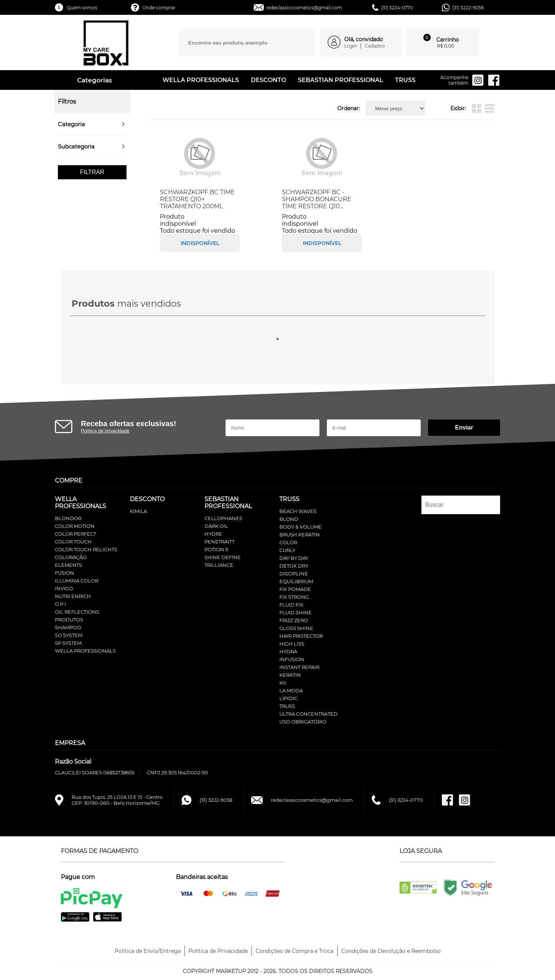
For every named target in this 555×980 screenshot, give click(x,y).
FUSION (65, 573)
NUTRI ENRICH (73, 596)
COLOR (288, 542)
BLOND (289, 519)
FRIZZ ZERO (294, 620)
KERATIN (290, 675)
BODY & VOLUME (301, 527)
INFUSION (292, 659)
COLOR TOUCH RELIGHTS (86, 549)
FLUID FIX (291, 605)
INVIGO (64, 588)
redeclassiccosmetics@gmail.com (304, 8)
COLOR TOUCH (73, 542)
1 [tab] (277, 339)
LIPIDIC (288, 698)
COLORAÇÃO (71, 557)
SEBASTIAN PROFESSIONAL (341, 80)
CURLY (287, 550)
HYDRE (213, 534)
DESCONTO (268, 80)
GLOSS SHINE (296, 628)
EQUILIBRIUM (296, 581)
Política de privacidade (105, 431)
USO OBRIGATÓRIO (303, 722)
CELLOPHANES (223, 518)
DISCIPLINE (294, 574)
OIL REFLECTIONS (77, 612)
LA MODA (291, 690)
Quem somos (82, 8)
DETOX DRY (294, 566)
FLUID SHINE (295, 612)
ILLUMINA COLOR (77, 581)
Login (351, 46)
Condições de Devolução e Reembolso (391, 951)
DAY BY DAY (294, 558)
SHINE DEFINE (223, 557)
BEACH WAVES (298, 511)
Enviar (464, 427)
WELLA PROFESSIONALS (201, 80)
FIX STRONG (294, 597)
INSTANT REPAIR (299, 667)
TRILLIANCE (219, 565)
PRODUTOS (69, 620)
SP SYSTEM (68, 643)
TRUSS (405, 80)
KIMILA (138, 511)
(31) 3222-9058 (468, 8)
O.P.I (60, 604)
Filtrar (92, 172)
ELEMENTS (68, 565)
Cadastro (375, 46)
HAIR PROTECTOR (301, 636)
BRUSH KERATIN (300, 535)
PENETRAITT (219, 542)
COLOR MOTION (75, 526)
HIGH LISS (292, 644)
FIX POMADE (295, 589)
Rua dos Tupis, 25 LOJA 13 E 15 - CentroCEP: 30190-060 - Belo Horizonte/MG (117, 800)
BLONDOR (68, 518)
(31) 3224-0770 (397, 8)
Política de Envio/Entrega (148, 951)
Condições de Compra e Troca (295, 951)
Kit (283, 683)
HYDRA (288, 651)
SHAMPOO (68, 627)
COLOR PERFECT (75, 534)
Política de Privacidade (218, 951)
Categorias (88, 80)
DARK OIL (216, 526)
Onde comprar (159, 8)
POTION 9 (216, 549)
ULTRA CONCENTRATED (308, 714)
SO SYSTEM (69, 635)
